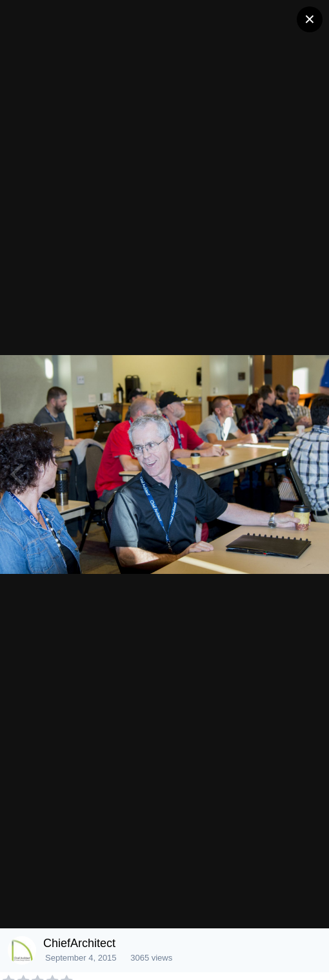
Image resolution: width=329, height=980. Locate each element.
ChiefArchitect (79, 943)
